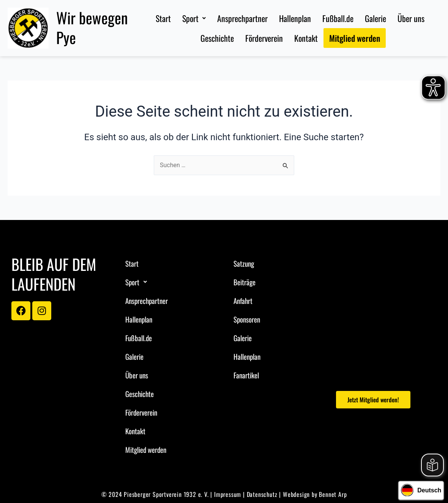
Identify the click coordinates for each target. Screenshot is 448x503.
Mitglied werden (355, 38)
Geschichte (217, 38)
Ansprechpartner (242, 18)
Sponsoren (247, 319)
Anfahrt (243, 301)
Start (163, 18)
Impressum (228, 494)
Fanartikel (246, 375)
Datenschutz (262, 494)
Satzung (244, 263)
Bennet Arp (333, 494)
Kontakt (306, 38)
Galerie (375, 18)
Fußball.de (338, 18)
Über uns (411, 18)
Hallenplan (295, 18)
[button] (194, 18)
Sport (194, 18)
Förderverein (264, 38)
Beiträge (245, 282)
